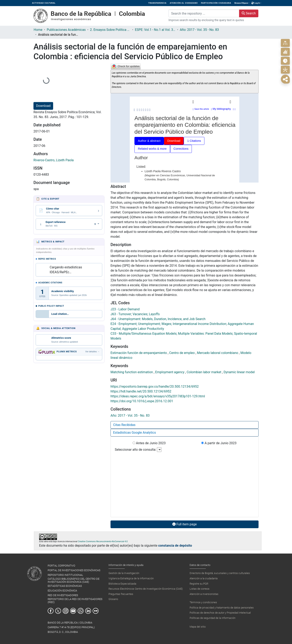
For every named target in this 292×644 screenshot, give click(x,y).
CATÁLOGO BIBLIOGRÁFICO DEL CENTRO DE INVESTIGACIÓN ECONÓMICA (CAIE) (74, 580)
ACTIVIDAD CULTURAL (44, 3)
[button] (253, 3)
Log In (257, 3)
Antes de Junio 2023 (149, 443)
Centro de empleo (182, 353)
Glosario (113, 599)
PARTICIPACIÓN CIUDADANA (216, 3)
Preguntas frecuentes (121, 594)
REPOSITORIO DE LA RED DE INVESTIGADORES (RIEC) (75, 601)
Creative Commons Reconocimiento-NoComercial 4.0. (103, 541)
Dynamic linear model (239, 372)
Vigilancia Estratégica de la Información (131, 578)
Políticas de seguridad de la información (213, 618)
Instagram (66, 611)
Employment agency (170, 372)
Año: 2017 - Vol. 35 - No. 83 (199, 30)
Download (43, 106)
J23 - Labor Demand (125, 309)
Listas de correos (200, 589)
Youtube (73, 611)
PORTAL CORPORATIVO (61, 566)
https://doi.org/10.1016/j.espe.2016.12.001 (142, 401)
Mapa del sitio (198, 627)
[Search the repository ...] (204, 13)
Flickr (96, 611)
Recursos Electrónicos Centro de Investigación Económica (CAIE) (146, 589)
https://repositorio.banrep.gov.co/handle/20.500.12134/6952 (155, 387)
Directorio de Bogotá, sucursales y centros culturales (220, 573)
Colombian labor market (204, 372)
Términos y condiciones (203, 602)
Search (249, 13)
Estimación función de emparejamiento (139, 353)
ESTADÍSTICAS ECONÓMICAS (65, 586)
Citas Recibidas (124, 425)
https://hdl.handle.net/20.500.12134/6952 (141, 391)
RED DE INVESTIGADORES (63, 595)
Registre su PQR (199, 584)
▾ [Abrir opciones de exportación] (96, 224)
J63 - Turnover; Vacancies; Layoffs (135, 314)
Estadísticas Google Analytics (135, 433)
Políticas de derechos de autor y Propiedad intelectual (220, 613)
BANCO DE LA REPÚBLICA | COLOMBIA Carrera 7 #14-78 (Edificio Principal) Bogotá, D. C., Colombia (71, 627)
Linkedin (88, 611)
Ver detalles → (92, 352)
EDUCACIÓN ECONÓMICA (62, 591)
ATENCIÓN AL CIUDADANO (184, 3)
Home (38, 30)
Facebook (51, 611)
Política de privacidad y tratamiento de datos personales (222, 608)
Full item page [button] (185, 524)
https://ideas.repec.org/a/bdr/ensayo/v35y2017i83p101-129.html (158, 396)
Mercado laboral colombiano (218, 353)
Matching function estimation (132, 372)
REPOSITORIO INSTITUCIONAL (65, 575)
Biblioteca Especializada (122, 584)
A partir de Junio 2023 (219, 443)
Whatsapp (81, 611)
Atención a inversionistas (204, 594)
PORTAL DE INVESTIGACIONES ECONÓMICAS (74, 570)
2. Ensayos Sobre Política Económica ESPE (110, 30)
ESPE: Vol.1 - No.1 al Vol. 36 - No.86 (155, 30)
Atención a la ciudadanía (204, 578)
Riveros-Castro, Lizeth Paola (54, 160)
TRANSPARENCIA (157, 3)
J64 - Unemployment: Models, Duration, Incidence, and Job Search (158, 319)
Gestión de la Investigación (124, 573)
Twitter (58, 611)
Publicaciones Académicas (66, 30)
